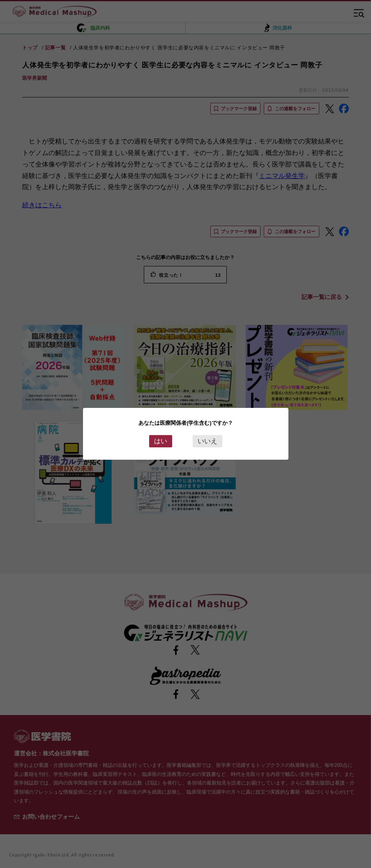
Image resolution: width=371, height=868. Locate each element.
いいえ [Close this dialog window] (207, 441)
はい (161, 441)
